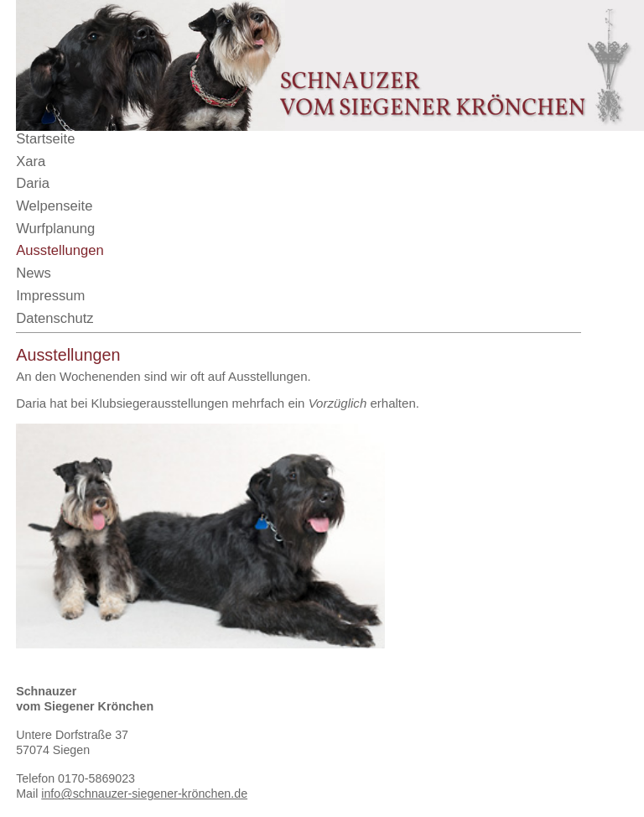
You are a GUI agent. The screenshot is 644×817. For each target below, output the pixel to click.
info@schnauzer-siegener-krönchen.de (144, 794)
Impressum (50, 296)
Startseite (45, 139)
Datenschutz (55, 318)
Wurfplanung (55, 229)
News (34, 273)
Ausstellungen (60, 250)
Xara (31, 161)
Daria (33, 183)
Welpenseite (54, 206)
